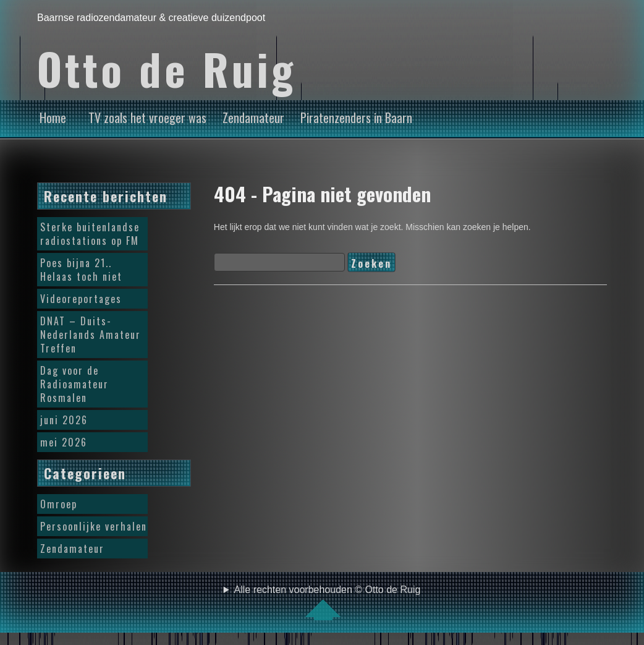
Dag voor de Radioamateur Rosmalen (74, 384)
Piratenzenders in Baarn (356, 117)
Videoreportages (81, 299)
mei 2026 (64, 442)
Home (53, 117)
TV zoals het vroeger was (147, 117)
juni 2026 (64, 420)
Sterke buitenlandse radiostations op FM (90, 234)
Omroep (59, 504)
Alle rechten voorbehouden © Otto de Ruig (328, 602)
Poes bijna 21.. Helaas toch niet (81, 270)
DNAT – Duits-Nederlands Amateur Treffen (91, 335)
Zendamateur (253, 117)
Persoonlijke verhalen (94, 526)
